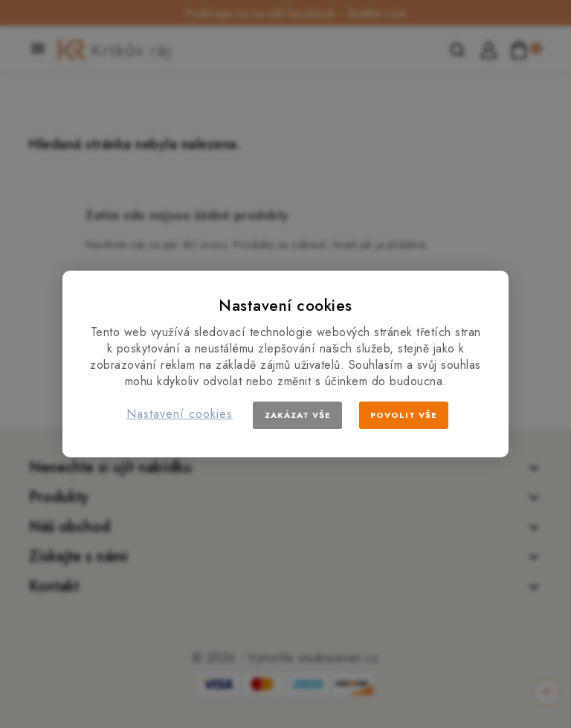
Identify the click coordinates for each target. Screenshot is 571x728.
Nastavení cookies (180, 414)
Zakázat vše (298, 415)
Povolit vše (404, 415)
